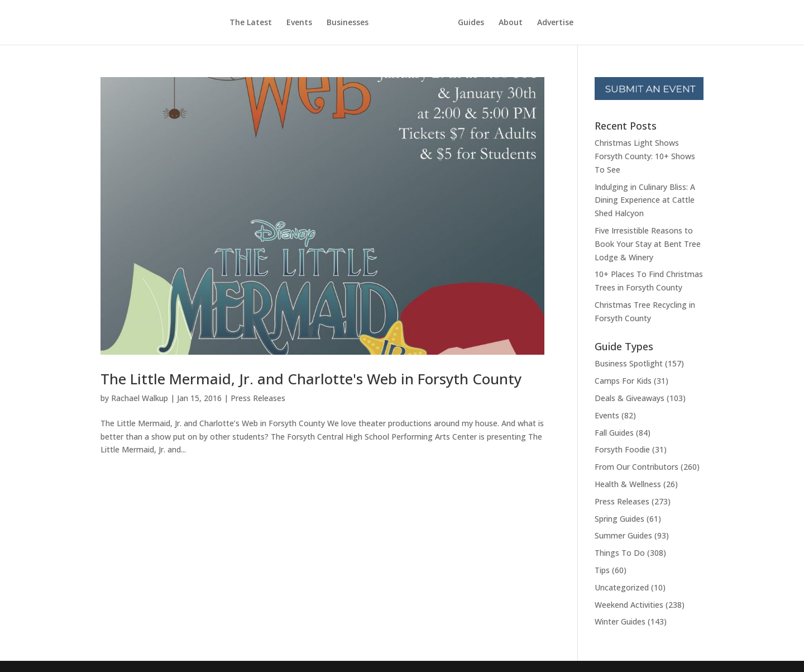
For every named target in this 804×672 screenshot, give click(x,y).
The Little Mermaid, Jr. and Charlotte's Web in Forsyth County (311, 379)
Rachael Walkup (140, 398)
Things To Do (620, 553)
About (511, 23)
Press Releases (258, 398)
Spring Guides (619, 519)
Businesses (348, 23)
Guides (471, 23)
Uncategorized (622, 587)
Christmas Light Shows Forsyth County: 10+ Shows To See (645, 156)
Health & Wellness (628, 484)
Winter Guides (620, 621)
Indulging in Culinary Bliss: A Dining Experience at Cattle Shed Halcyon (645, 200)
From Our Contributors (636, 467)
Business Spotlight (629, 363)
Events (299, 23)
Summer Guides (623, 535)
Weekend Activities (629, 605)
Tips (602, 570)
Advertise (555, 23)
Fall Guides (614, 433)
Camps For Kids (623, 381)
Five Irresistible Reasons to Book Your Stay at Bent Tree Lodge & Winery (648, 244)
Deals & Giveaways (630, 398)
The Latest (251, 23)
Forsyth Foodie (622, 449)
